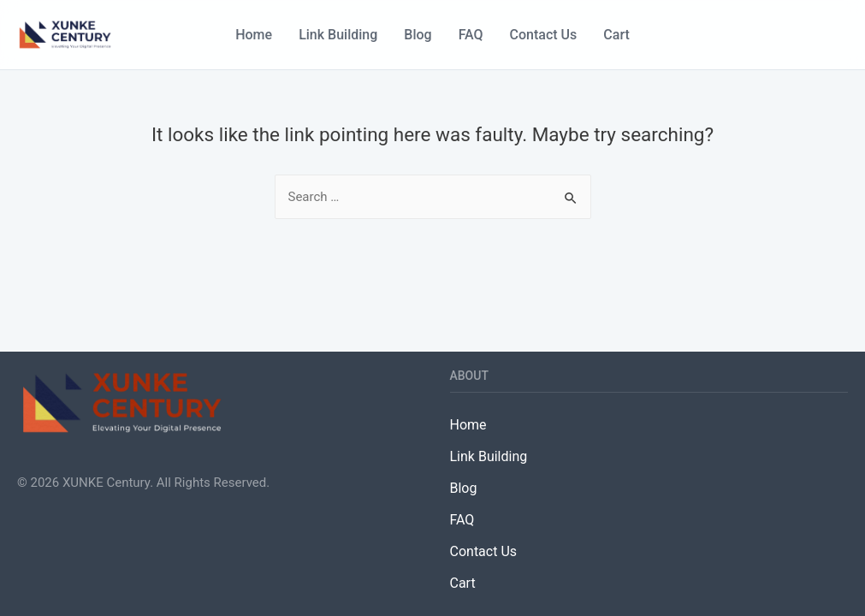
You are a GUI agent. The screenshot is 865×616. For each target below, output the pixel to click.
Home (254, 35)
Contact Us (544, 35)
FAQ (471, 35)
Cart (616, 35)
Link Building (338, 35)
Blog (418, 35)
